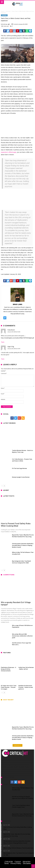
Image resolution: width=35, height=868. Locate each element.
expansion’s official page (9, 152)
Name (3, 388)
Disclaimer (27, 863)
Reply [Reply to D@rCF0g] (3, 359)
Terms (6, 863)
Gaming (8, 11)
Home (2, 11)
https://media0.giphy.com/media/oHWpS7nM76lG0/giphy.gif (17, 338)
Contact (18, 862)
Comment (4, 373)
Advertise (27, 862)
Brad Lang (5, 24)
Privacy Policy (16, 863)
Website (3, 399)
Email (3, 394)
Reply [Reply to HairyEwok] (3, 342)
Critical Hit (9, 862)
